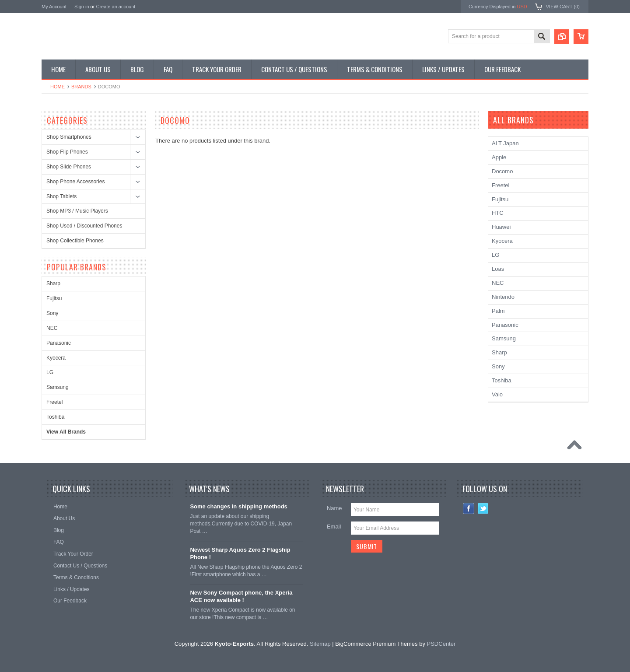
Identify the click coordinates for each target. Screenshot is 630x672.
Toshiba (55, 417)
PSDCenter (441, 644)
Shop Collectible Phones (75, 241)
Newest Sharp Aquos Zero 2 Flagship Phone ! (240, 553)
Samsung (58, 387)
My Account (54, 7)
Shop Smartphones (69, 137)
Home (58, 87)
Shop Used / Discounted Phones (84, 226)
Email (334, 527)
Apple (499, 157)
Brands (81, 87)
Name (334, 508)
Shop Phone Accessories (75, 182)
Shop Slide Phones (69, 167)
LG (50, 372)
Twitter (483, 509)
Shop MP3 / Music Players (77, 211)
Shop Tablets (61, 196)
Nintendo (503, 297)
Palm (498, 311)
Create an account (115, 7)
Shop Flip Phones (67, 152)
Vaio (497, 394)
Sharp (53, 283)
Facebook (469, 509)
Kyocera (56, 358)
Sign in (82, 7)
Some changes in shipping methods (238, 506)
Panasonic (59, 343)
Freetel (54, 402)
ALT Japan (505, 143)
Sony (52, 313)
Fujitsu (54, 298)
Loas (498, 269)
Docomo (502, 171)
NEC (52, 328)
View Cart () (563, 7)
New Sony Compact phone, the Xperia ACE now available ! (241, 596)
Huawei (501, 227)
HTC (498, 213)
